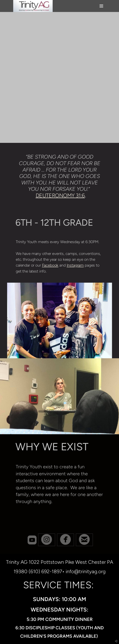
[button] (47, 540)
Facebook (50, 265)
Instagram (75, 265)
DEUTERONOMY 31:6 (60, 195)
